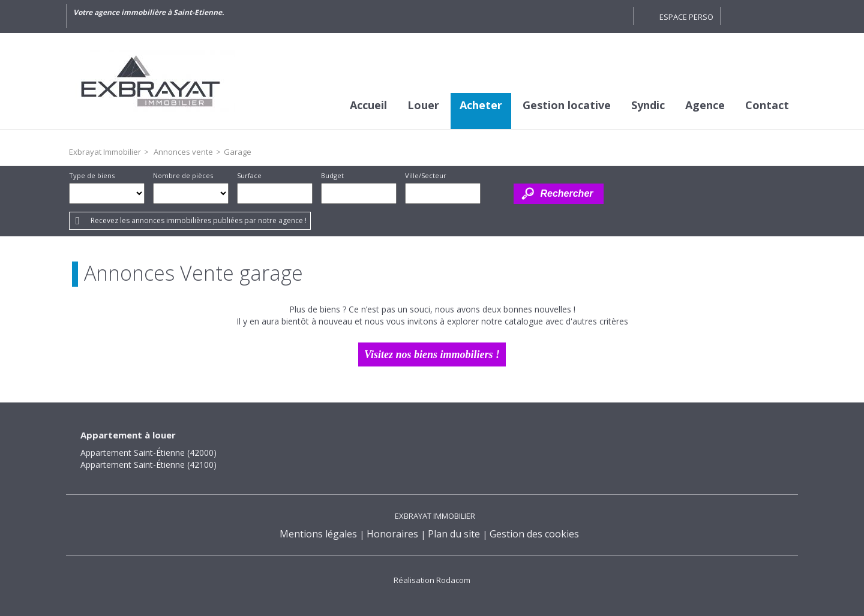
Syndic (648, 105)
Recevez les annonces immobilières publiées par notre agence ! (199, 220)
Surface (249, 175)
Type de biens (92, 175)
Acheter (481, 105)
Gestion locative (567, 105)
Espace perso (686, 17)
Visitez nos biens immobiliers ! (432, 354)
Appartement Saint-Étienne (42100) (148, 465)
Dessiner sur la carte (497, 193)
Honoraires (392, 534)
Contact (767, 105)
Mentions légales (318, 534)
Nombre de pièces (183, 175)
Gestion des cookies (534, 534)
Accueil (368, 105)
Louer (423, 105)
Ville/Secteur (426, 175)
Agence (705, 105)
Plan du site (454, 534)
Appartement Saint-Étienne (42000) (148, 453)
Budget (332, 175)
